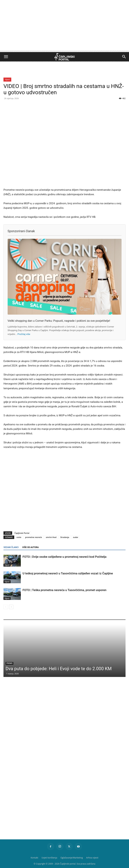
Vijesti (7, 79)
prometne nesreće (34, 537)
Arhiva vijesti (92, 858)
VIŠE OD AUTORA (30, 547)
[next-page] (11, 607)
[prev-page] (6, 607)
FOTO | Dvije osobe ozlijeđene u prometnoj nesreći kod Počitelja (64, 557)
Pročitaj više (24, 334)
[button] (6, 57)
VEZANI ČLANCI (11, 547)
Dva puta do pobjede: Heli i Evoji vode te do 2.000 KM (59, 669)
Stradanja (65, 537)
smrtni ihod (51, 537)
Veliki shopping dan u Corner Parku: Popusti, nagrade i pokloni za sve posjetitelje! (59, 321)
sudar (76, 537)
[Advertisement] (64, 26)
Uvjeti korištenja (49, 858)
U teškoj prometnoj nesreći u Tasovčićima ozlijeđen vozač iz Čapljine (68, 573)
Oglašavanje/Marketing (72, 858)
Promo (9, 663)
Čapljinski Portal (22, 533)
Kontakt (34, 858)
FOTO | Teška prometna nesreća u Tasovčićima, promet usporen (64, 590)
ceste (19, 537)
